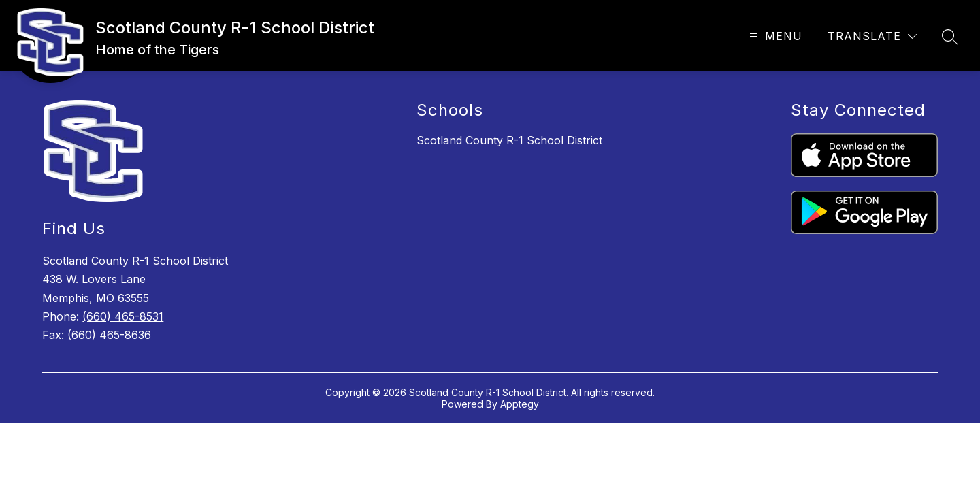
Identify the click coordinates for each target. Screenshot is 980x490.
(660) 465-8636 (109, 335)
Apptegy (520, 404)
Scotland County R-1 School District (509, 140)
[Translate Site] (872, 36)
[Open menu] (774, 36)
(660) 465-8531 (123, 316)
